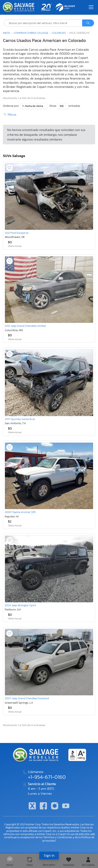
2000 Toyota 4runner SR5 (20, 512)
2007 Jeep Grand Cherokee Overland (27, 698)
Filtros (10, 114)
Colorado (59, 33)
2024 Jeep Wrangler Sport (20, 605)
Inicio (7, 33)
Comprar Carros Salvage (31, 33)
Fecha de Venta (34, 106)
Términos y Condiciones (58, 837)
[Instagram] (55, 806)
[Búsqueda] (88, 23)
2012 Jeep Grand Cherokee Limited (25, 326)
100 (62, 106)
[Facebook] (43, 806)
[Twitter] (32, 806)
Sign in (49, 855)
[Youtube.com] (66, 806)
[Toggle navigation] (91, 7)
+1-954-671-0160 (47, 777)
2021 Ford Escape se (17, 233)
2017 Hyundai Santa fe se (20, 419)
